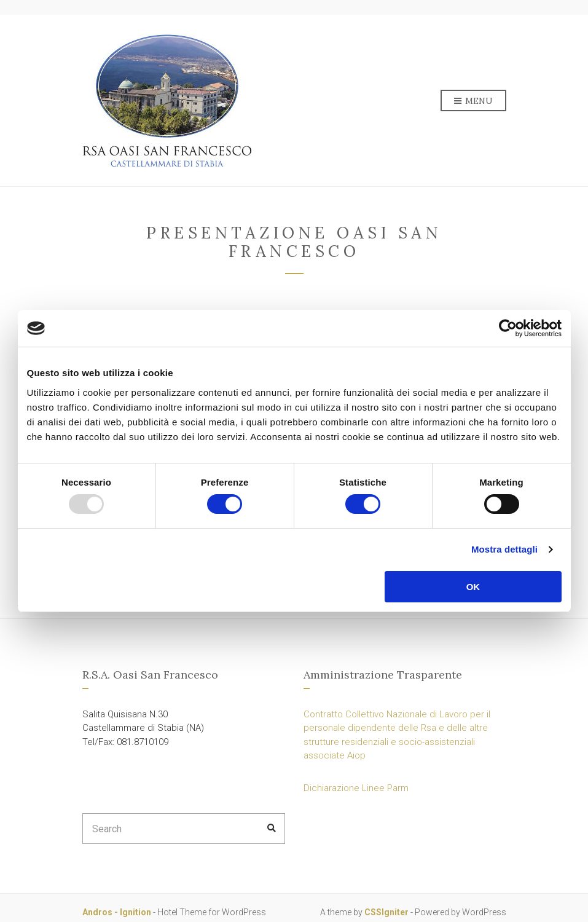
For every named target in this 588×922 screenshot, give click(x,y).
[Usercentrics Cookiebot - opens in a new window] (508, 328)
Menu (473, 101)
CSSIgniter (386, 912)
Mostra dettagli (504, 549)
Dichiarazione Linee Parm (356, 788)
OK (473, 587)
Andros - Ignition (117, 912)
